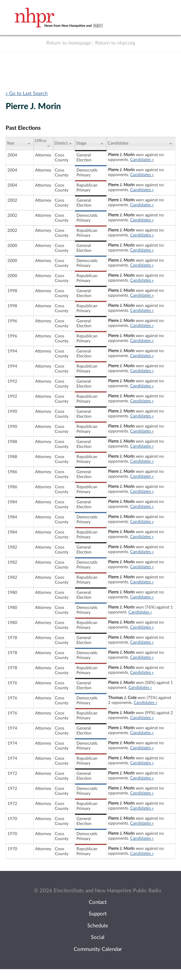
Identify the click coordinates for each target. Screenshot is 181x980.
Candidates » (142, 160)
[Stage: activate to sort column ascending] (91, 143)
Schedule (98, 926)
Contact (98, 902)
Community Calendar (98, 949)
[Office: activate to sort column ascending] (43, 143)
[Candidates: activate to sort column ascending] (141, 143)
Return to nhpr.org (115, 43)
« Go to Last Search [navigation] (27, 94)
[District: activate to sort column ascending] (64, 143)
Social (98, 937)
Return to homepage (69, 43)
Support (98, 914)
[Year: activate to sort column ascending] (20, 143)
